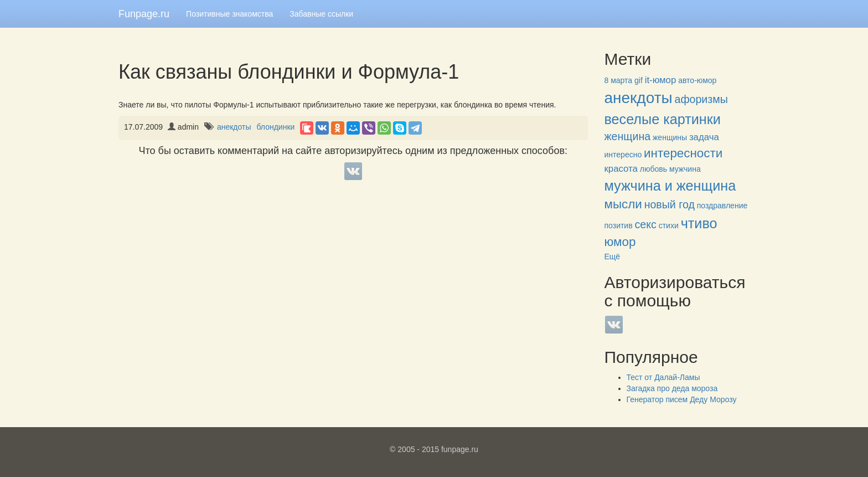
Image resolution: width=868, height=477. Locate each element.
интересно (623, 155)
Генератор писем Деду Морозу (682, 399)
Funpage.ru (144, 14)
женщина (628, 136)
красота (621, 169)
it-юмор (661, 80)
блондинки (275, 127)
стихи (669, 225)
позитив (619, 225)
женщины (670, 137)
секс (646, 224)
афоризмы (701, 99)
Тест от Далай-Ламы (663, 377)
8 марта (619, 80)
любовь (653, 169)
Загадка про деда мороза (672, 388)
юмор (620, 242)
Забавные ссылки (321, 14)
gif (639, 80)
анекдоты (234, 127)
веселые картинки (663, 119)
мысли (623, 204)
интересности (683, 153)
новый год (670, 204)
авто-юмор (697, 80)
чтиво (699, 223)
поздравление (722, 206)
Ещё (613, 257)
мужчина (685, 169)
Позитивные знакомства (229, 14)
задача (704, 137)
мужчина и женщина (670, 186)
